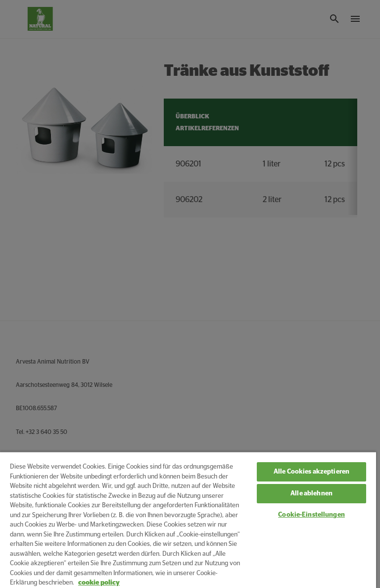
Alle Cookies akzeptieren (311, 472)
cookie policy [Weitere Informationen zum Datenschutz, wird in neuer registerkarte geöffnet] (99, 583)
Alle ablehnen (311, 494)
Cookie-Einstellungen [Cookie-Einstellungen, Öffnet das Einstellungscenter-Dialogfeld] (311, 515)
